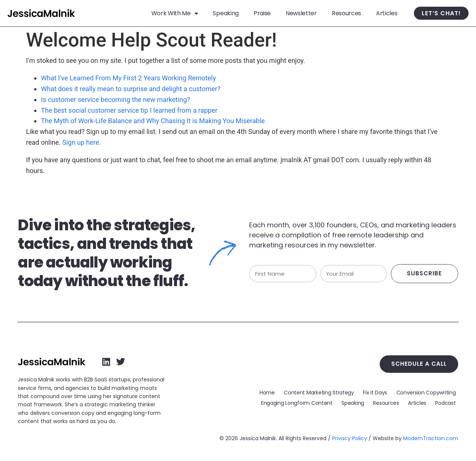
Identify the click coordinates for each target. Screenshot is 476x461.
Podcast (446, 403)
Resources (346, 13)
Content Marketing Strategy (323, 391)
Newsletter (301, 13)
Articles (387, 13)
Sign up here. (82, 142)
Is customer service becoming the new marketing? (115, 100)
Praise (262, 13)
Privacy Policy (350, 438)
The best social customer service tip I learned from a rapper (129, 110)
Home (273, 391)
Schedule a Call (421, 363)
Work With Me (175, 13)
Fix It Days (378, 391)
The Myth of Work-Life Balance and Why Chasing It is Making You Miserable (153, 121)
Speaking (226, 13)
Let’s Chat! (441, 13)
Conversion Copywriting (427, 391)
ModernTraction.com (431, 438)
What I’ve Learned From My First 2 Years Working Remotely (128, 78)
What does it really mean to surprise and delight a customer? (131, 89)
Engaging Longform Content (304, 403)
